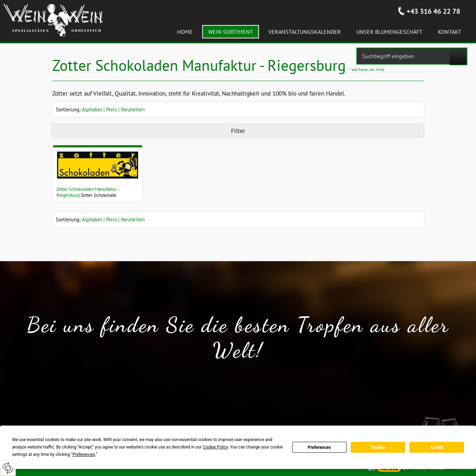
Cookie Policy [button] (215, 447)
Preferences (319, 447)
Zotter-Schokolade (99, 195)
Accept (437, 447)
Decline (378, 447)
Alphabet (92, 109)
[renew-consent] (8, 468)
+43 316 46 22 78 (433, 11)
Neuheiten (133, 109)
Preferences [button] (84, 454)
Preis (112, 109)
